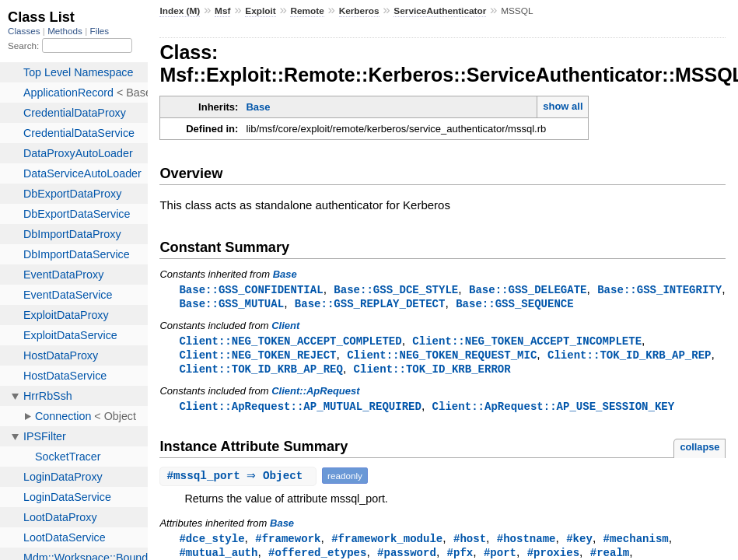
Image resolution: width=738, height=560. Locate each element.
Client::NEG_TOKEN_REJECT (257, 357)
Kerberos (359, 11)
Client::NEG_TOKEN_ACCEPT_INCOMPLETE (527, 343)
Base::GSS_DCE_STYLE (396, 290)
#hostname (526, 543)
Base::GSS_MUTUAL (231, 304)
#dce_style (212, 543)
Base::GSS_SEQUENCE (515, 304)
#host (470, 543)
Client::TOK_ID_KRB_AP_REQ (261, 372)
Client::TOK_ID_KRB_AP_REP (629, 357)
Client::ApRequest (315, 395)
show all (563, 106)
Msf (222, 11)
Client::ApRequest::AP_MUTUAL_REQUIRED (300, 410)
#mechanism (635, 543)
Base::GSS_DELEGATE (528, 290)
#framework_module (387, 543)
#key (579, 543)
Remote (307, 11)
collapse (700, 451)
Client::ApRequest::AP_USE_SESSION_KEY (554, 410)
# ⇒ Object (240, 480)
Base (258, 107)
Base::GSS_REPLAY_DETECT (370, 304)
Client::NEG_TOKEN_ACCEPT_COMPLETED (290, 343)
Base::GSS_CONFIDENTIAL (251, 290)
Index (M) (180, 11)
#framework (288, 543)
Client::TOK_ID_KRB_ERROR (432, 372)
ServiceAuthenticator (440, 11)
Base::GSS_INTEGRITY (659, 290)
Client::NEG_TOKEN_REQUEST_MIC (442, 357)
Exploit (260, 11)
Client (285, 327)
